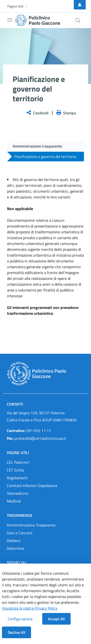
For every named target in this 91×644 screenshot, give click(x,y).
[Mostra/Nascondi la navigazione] (10, 20)
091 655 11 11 (29, 431)
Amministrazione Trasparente (31, 525)
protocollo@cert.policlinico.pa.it (36, 438)
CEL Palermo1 (18, 462)
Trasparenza (20, 515)
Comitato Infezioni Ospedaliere (32, 486)
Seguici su (16, 563)
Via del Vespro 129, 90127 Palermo (36, 413)
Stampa (66, 113)
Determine (16, 548)
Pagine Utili (18, 453)
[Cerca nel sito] (78, 20)
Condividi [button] (38, 113)
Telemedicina (17, 493)
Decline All (17, 632)
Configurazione (20, 619)
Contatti (15, 404)
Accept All (56, 619)
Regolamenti (17, 478)
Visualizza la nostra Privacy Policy (30, 608)
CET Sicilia (15, 470)
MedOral (14, 501)
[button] (18, 6)
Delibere (14, 541)
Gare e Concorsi (20, 533)
